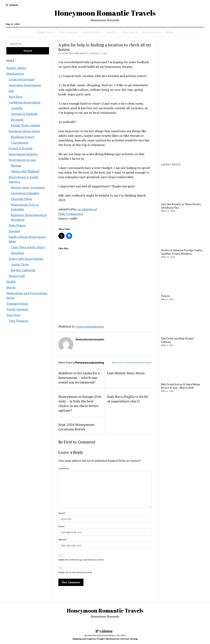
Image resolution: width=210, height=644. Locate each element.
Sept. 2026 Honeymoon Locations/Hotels (76, 427)
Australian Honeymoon (25, 85)
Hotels (170, 32)
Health (110, 32)
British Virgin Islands (26, 125)
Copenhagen (20, 143)
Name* (62, 513)
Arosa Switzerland (21, 79)
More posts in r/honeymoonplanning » (132, 362)
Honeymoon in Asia (22, 160)
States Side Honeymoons (26, 259)
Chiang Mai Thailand (25, 171)
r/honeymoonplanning (89, 326)
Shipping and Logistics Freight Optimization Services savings (105, 639)
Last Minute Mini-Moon (126, 373)
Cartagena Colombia (25, 193)
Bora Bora (16, 97)
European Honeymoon (24, 131)
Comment (64, 468)
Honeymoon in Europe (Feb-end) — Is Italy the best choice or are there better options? (80, 403)
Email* (62, 526)
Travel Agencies (69, 32)
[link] (62, 214)
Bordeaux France (23, 137)
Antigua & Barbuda (24, 114)
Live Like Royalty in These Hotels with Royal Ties (181, 206)
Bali (11, 91)
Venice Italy (17, 276)
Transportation (152, 32)
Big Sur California (23, 270)
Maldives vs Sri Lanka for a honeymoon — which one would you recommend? (79, 378)
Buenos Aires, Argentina (28, 187)
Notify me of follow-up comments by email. (81, 560)
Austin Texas (20, 264)
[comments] (75, 214)
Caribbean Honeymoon (25, 102)
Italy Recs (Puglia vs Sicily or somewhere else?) (128, 399)
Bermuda (17, 120)
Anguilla (17, 108)
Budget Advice (46, 32)
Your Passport (19, 321)
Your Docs (128, 32)
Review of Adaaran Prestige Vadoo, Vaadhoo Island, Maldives (182, 252)
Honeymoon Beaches (23, 154)
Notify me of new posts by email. (76, 572)
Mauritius (18, 253)
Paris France (17, 225)
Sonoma (14, 231)
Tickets (165, 296)
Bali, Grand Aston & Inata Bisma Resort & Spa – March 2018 (180, 386)
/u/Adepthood (87, 209)
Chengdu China (21, 199)
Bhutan (16, 166)
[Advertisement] (105, 291)
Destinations (91, 32)
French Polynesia (20, 148)
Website (63, 540)
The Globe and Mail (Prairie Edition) (177, 340)
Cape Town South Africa (28, 247)
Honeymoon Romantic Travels (105, 13)
